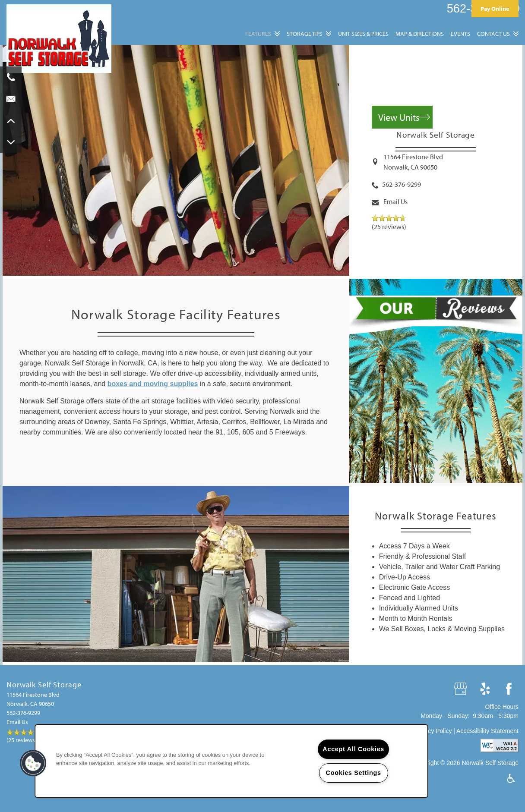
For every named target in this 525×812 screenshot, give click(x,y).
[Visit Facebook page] (509, 689)
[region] (231, 761)
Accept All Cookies (353, 749)
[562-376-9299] (11, 77)
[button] (495, 8)
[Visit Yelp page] (485, 689)
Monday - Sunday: (445, 716)
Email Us (395, 201)
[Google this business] (461, 689)
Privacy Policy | (435, 731)
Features (258, 34)
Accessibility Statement (487, 731)
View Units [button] (399, 117)
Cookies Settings (354, 773)
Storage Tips (305, 34)
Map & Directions (420, 34)
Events (460, 34)
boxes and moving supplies (153, 384)
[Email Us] (11, 99)
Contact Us (493, 34)
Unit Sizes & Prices (363, 34)
